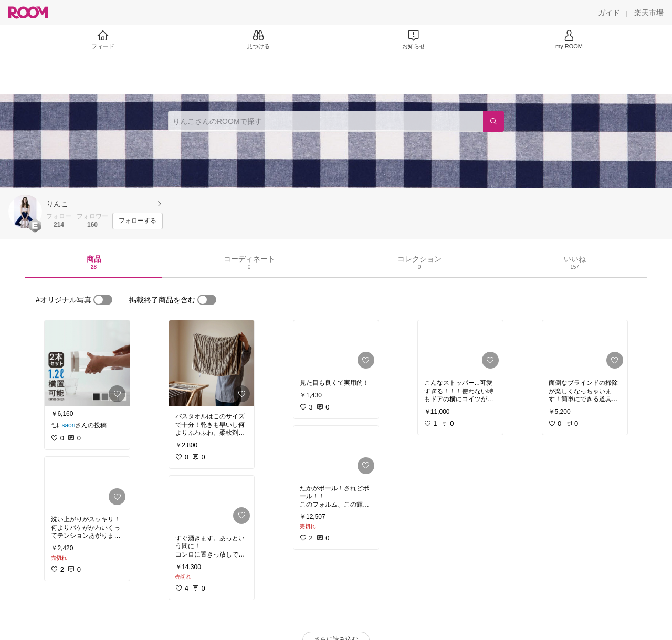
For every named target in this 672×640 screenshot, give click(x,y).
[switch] (103, 300)
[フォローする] (138, 221)
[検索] (493, 121)
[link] (87, 363)
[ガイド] (609, 13)
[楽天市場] (649, 13)
